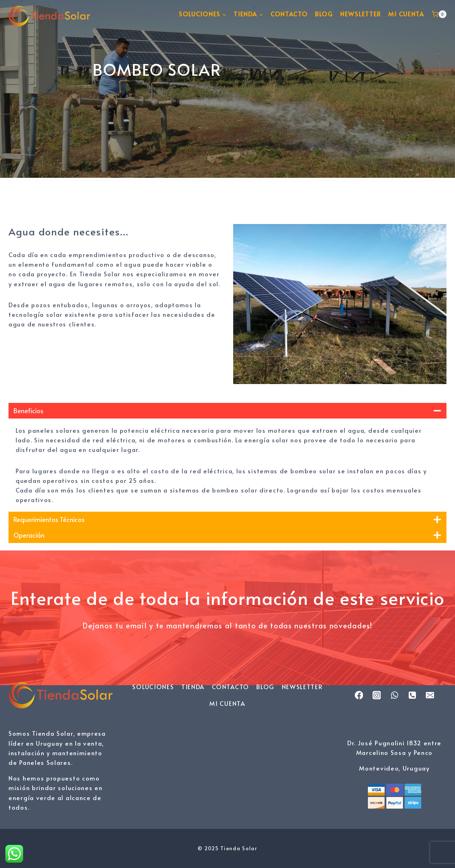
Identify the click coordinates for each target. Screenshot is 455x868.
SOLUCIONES (153, 687)
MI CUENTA (406, 14)
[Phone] (412, 695)
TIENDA (193, 687)
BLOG (324, 14)
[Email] (430, 695)
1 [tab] (335, 373)
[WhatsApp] (395, 695)
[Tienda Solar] (49, 14)
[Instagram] (377, 695)
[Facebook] (359, 695)
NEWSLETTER (361, 14)
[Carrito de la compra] (439, 14)
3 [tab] (357, 373)
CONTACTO (289, 14)
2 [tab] (346, 373)
